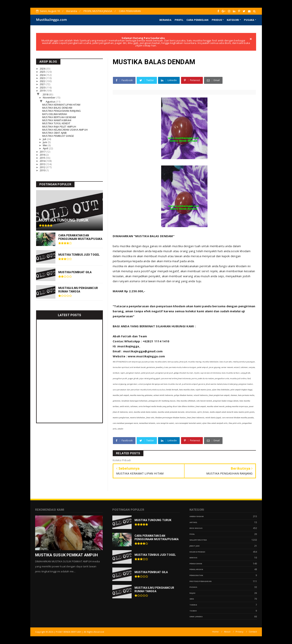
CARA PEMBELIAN (198, 20)
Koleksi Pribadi (197, 552)
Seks (192, 599)
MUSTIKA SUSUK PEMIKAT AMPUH (66, 555)
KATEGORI (233, 20)
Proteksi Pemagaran (201, 581)
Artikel (193, 522)
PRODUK (217, 20)
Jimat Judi (195, 546)
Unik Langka (196, 617)
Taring (193, 605)
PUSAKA (249, 20)
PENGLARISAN (196, 569)
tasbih (193, 611)
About (227, 632)
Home (216, 632)
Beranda (72, 11)
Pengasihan (196, 564)
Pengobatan (196, 575)
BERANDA (165, 20)
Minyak (193, 558)
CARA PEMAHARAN (130, 11)
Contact (253, 632)
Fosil (192, 534)
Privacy (240, 632)
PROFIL (179, 20)
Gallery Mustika (198, 540)
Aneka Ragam (197, 516)
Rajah (193, 593)
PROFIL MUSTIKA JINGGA (98, 11)
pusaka (193, 587)
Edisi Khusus (196, 528)
